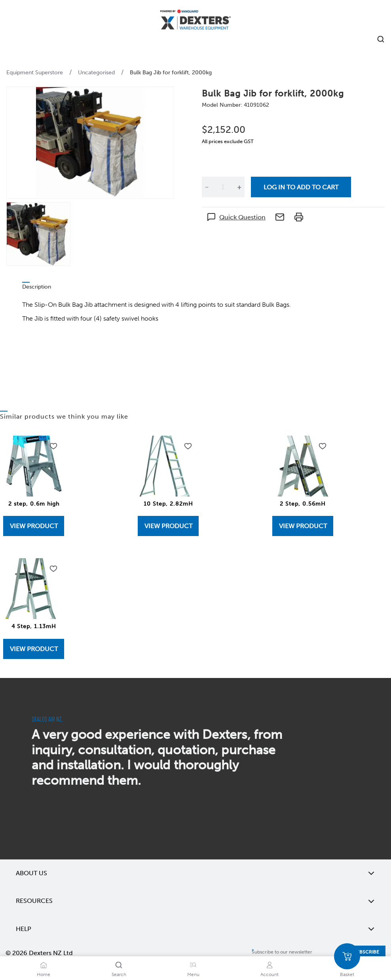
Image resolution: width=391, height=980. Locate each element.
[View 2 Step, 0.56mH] (303, 526)
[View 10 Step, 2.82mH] (168, 526)
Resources (195, 901)
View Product (34, 526)
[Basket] (347, 956)
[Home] (195, 21)
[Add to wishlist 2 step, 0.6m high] (53, 446)
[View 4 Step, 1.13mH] (34, 649)
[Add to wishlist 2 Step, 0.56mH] (323, 446)
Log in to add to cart (301, 187)
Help (195, 929)
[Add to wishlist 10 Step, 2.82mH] (188, 446)
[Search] (119, 965)
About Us (195, 873)
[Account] (270, 965)
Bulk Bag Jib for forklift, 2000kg (171, 73)
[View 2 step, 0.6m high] (34, 526)
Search (119, 974)
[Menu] (193, 965)
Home (44, 974)
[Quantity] (223, 187)
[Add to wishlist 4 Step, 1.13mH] (53, 569)
